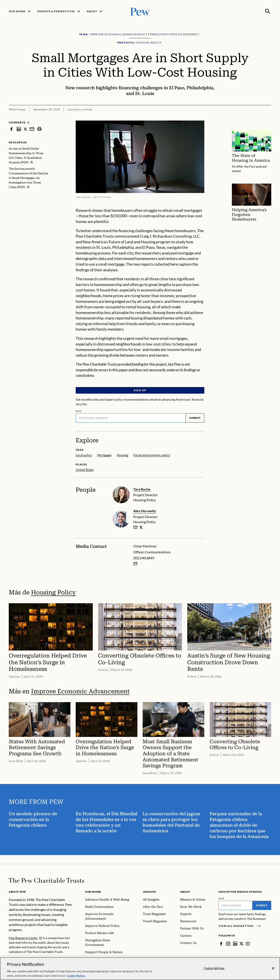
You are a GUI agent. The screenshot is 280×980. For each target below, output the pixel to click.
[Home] (46, 880)
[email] (135, 527)
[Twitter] (241, 944)
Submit (195, 418)
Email (79, 411)
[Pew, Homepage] (140, 11)
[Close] (273, 970)
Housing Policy (53, 592)
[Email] (131, 418)
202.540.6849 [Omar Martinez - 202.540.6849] (144, 558)
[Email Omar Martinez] (135, 564)
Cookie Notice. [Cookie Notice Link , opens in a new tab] (76, 978)
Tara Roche (142, 489)
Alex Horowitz (145, 511)
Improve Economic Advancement (80, 691)
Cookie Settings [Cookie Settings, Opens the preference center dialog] (214, 970)
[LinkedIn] (235, 944)
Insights (150, 892)
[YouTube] (248, 944)
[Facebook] (221, 944)
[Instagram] (228, 944)
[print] (39, 129)
